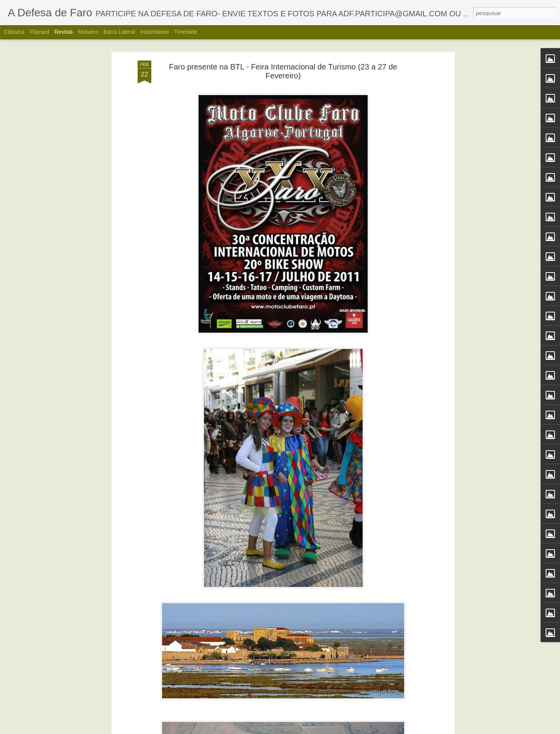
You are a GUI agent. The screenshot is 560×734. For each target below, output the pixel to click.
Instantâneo (155, 32)
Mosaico (88, 32)
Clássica (14, 32)
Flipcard (40, 32)
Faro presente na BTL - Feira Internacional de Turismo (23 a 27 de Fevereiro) (283, 70)
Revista (63, 32)
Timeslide (186, 32)
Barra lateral (119, 32)
